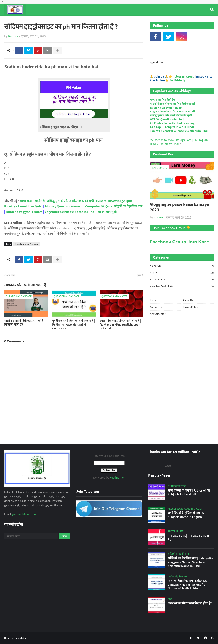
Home (153, 300)
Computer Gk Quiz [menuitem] (108, 21)
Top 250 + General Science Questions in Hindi (179, 131)
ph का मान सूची (107, 212)
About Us (188, 300)
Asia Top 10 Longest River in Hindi (172, 127)
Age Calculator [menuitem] (189, 21)
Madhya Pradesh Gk (183, 286)
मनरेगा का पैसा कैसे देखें (163, 100)
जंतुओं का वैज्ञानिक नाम (128, 206)
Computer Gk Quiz (99, 206)
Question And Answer (26, 244)
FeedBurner (117, 477)
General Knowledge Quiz (114, 201)
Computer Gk (183, 279)
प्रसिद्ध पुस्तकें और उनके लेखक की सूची (70, 201)
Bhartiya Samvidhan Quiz (23, 206)
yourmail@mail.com (24, 514)
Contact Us (156, 307)
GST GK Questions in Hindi (167, 119)
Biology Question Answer (63, 206)
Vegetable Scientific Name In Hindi (70, 212)
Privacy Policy (190, 307)
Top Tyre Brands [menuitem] (35, 21)
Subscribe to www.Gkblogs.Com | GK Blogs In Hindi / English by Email (179, 142)
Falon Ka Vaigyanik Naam (24, 212)
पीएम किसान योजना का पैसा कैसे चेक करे (172, 104)
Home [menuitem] (12, 21)
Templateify (22, 638)
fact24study (177, 80)
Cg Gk (183, 273)
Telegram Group (184, 76)
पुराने (139, 275)
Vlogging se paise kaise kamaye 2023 (179, 207)
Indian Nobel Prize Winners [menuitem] (150, 21)
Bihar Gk (183, 266)
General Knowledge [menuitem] (70, 21)
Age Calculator (158, 62)
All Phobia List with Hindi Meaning (172, 123)
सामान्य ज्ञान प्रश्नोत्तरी (32, 201)
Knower (13, 36)
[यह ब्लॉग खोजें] (31, 536)
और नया (11, 275)
